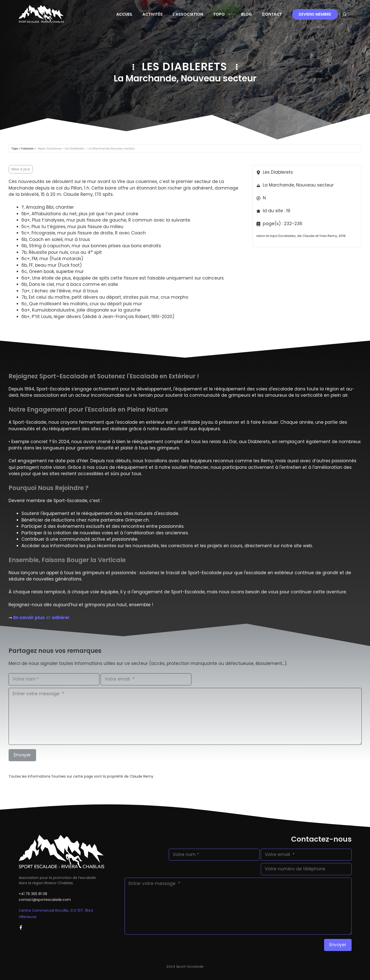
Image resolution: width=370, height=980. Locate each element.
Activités (153, 14)
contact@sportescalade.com (45, 900)
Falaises (28, 148)
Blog (247, 14)
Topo (225, 14)
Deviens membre (315, 14)
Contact (272, 14)
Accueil (124, 14)
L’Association (188, 14)
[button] (345, 14)
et (41, 618)
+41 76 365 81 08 (33, 894)
